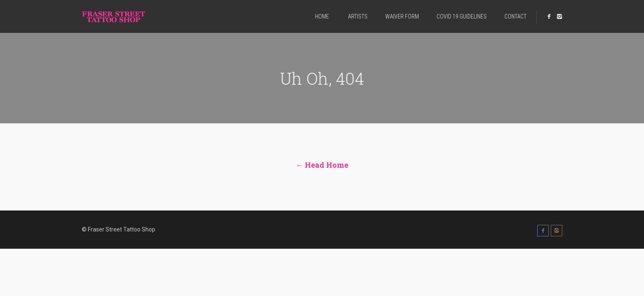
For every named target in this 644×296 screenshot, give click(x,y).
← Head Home (322, 165)
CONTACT (515, 16)
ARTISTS (357, 16)
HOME (322, 16)
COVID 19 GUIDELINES (462, 16)
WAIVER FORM (402, 16)
